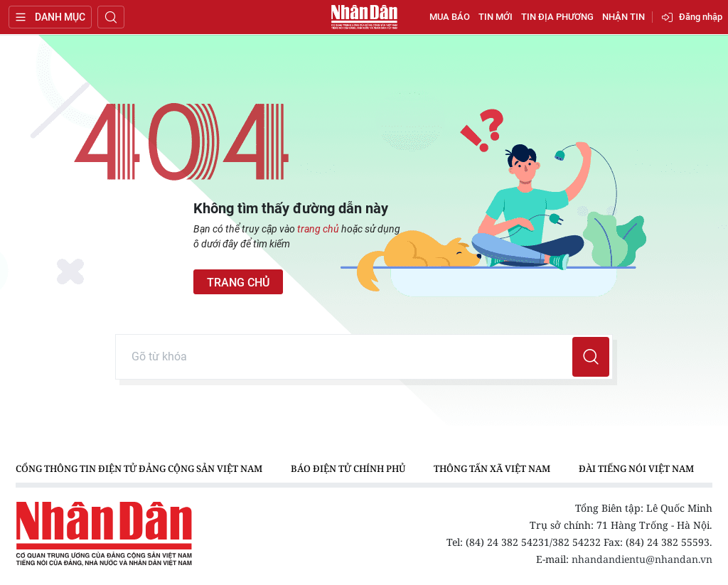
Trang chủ (238, 283)
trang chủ (318, 229)
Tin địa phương (557, 17)
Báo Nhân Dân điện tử (364, 17)
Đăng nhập (701, 17)
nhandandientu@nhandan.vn (642, 559)
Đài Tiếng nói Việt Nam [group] (636, 468)
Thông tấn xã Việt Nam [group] (492, 468)
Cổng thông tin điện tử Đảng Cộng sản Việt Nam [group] (139, 468)
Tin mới (496, 17)
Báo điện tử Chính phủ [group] (348, 468)
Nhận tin (623, 17)
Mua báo (450, 17)
